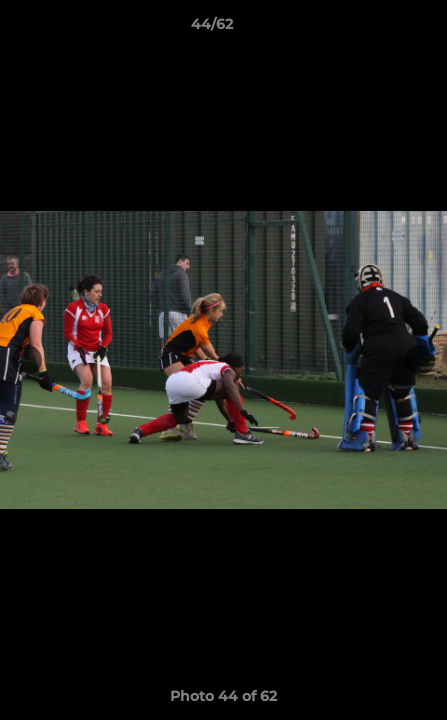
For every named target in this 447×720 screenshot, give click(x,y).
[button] (375, 29)
